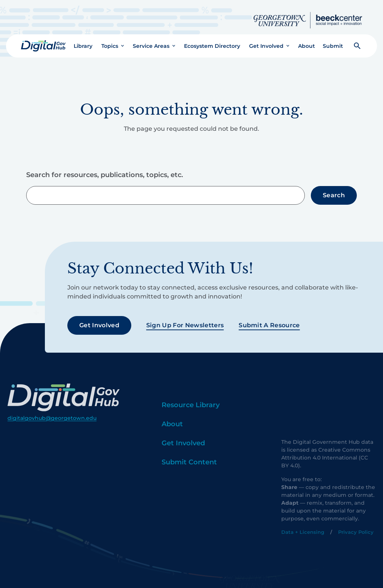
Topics (110, 40)
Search (334, 189)
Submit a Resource (269, 320)
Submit (333, 40)
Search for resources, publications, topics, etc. (105, 169)
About (307, 40)
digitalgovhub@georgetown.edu (52, 429)
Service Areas (151, 40)
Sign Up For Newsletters (185, 320)
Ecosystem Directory (212, 40)
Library (83, 40)
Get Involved (266, 40)
